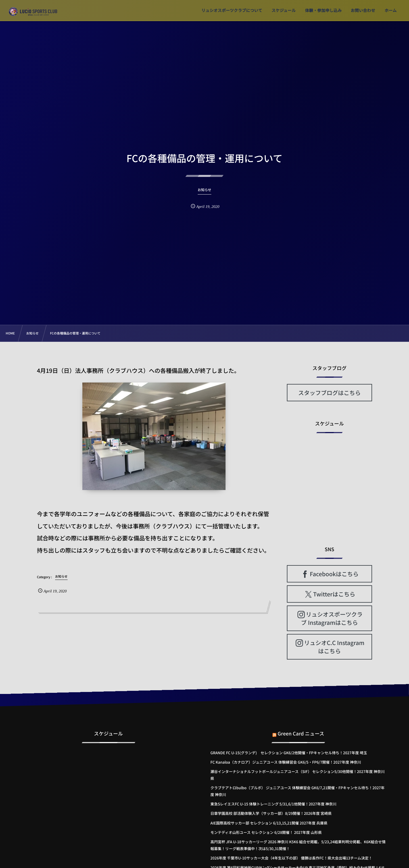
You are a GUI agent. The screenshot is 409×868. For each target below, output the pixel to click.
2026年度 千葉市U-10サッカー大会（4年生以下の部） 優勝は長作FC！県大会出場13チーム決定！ (291, 858)
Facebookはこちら (334, 574)
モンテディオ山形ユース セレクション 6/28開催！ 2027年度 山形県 (266, 832)
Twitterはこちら (334, 594)
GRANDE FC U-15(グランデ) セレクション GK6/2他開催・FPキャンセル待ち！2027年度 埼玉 (289, 753)
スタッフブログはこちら (329, 393)
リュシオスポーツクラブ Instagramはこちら (332, 618)
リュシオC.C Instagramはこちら (334, 647)
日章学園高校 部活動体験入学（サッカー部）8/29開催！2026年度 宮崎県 (271, 813)
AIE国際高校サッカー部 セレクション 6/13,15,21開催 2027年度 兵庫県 (269, 823)
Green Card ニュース (301, 728)
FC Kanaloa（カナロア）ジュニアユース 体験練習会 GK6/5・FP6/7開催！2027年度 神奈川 (286, 762)
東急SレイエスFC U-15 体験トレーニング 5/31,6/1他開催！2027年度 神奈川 (274, 804)
